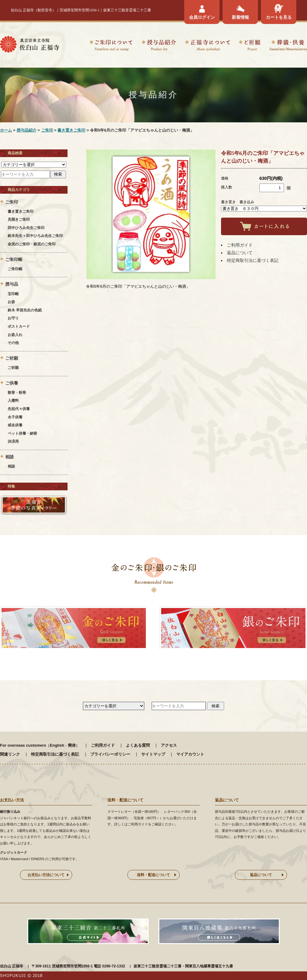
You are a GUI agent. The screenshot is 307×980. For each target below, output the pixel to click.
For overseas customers (23, 745)
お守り (13, 318)
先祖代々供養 (19, 409)
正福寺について (208, 46)
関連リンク (10, 754)
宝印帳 (13, 294)
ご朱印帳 (15, 269)
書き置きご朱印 (71, 130)
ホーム (6, 130)
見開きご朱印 (19, 219)
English (57, 745)
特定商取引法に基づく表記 (253, 260)
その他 (13, 343)
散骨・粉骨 (17, 393)
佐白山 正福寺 (12, 966)
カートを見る (279, 17)
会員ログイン (202, 17)
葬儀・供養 (288, 46)
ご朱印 (47, 130)
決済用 (13, 441)
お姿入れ (15, 335)
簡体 (72, 745)
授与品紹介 (159, 46)
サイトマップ (153, 754)
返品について (240, 253)
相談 (11, 466)
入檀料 (13, 401)
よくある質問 (138, 745)
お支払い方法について (46, 875)
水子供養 (15, 417)
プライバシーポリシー (110, 754)
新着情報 (240, 17)
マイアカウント (190, 754)
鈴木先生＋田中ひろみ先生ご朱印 (35, 236)
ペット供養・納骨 (22, 433)
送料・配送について (153, 875)
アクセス (169, 745)
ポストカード (19, 326)
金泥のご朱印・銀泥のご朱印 (32, 244)
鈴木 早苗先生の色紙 (25, 310)
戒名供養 (15, 425)
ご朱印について (111, 46)
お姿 (11, 302)
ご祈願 (250, 46)
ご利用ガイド (240, 245)
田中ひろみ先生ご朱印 (26, 228)
